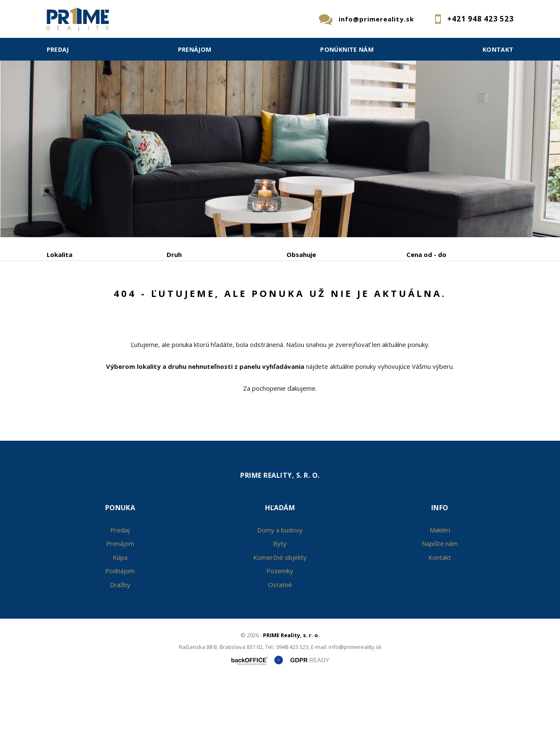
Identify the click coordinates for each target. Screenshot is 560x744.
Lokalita (60, 254)
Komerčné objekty (280, 621)
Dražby (120, 649)
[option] (280, 119)
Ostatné (280, 649)
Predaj (58, 49)
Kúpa (172, 298)
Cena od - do (426, 254)
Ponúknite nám (347, 49)
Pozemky (280, 635)
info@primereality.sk (376, 19)
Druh (174, 254)
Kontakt (498, 49)
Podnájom (222, 298)
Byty (280, 607)
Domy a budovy (280, 594)
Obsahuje (301, 254)
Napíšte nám (440, 607)
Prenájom (195, 49)
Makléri (440, 594)
